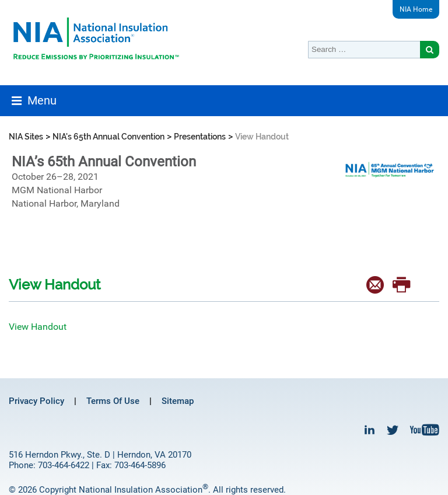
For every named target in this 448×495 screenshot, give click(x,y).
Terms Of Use (113, 401)
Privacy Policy (36, 401)
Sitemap (178, 401)
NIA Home (416, 9)
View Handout (38, 327)
